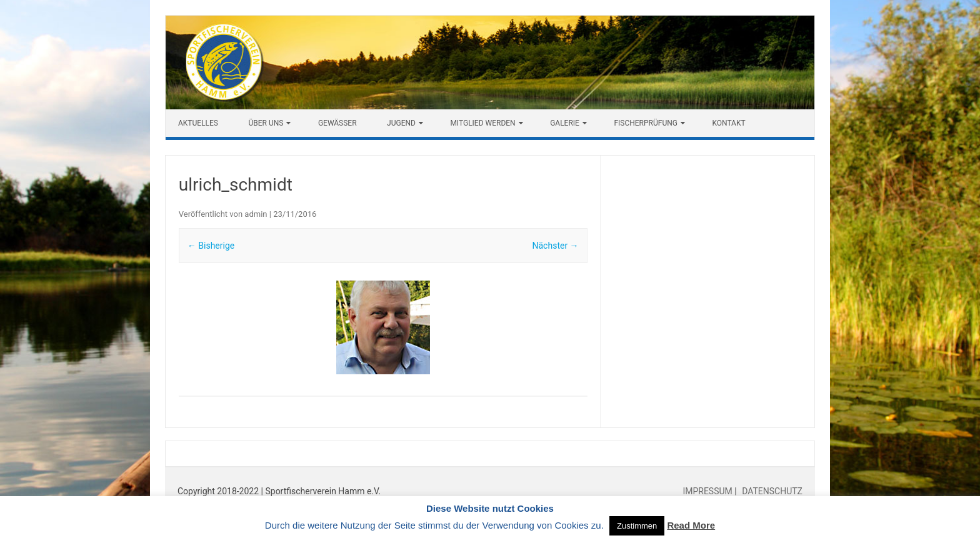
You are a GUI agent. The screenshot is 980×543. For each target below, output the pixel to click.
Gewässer (337, 123)
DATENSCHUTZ (771, 491)
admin (256, 214)
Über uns (266, 123)
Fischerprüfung (646, 123)
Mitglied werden (482, 123)
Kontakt (728, 123)
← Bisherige (211, 246)
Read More (691, 525)
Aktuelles (198, 123)
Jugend (401, 123)
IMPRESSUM (708, 491)
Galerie (565, 123)
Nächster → (556, 246)
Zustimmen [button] (637, 526)
